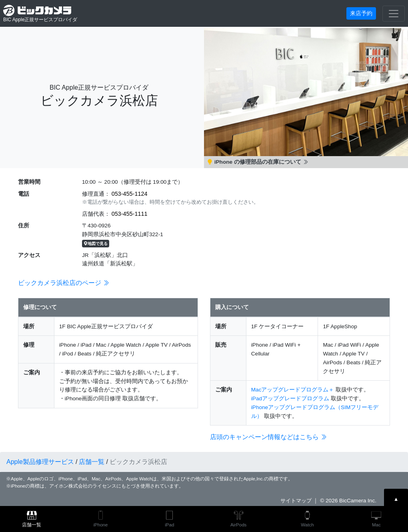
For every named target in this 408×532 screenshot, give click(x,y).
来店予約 (361, 13)
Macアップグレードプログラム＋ (293, 390)
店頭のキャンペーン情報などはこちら (268, 437)
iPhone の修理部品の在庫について (258, 162)
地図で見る (96, 244)
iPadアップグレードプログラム (290, 398)
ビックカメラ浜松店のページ (64, 283)
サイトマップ (296, 501)
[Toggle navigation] (394, 14)
